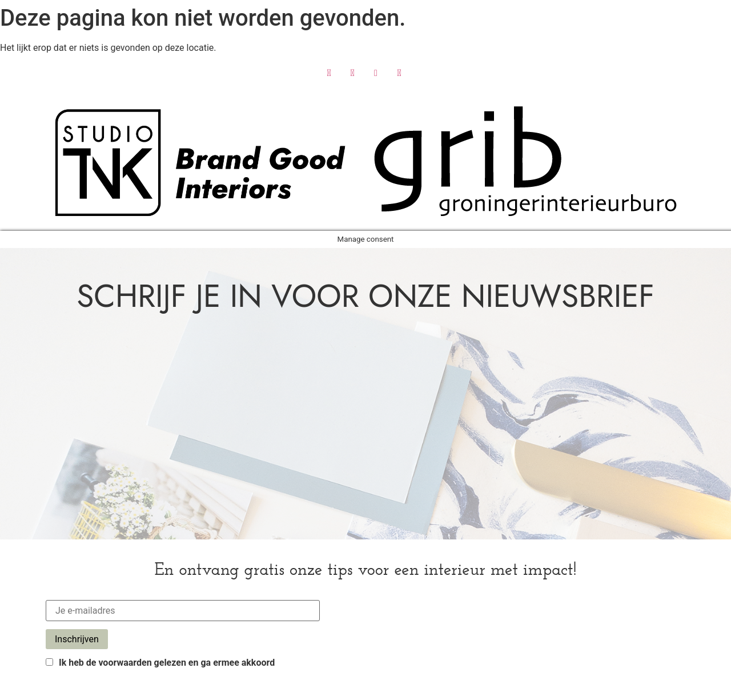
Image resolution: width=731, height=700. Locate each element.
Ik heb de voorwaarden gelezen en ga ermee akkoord (160, 663)
